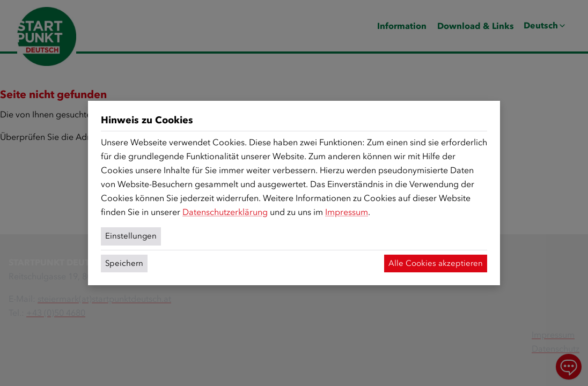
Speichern (124, 263)
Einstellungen (131, 236)
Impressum (347, 212)
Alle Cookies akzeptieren (436, 263)
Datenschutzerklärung (225, 212)
